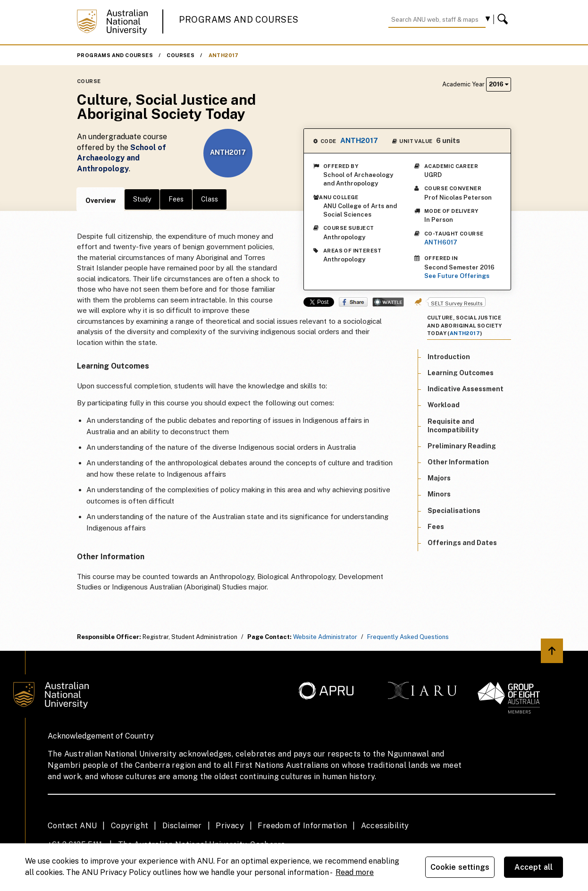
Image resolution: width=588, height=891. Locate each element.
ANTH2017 (224, 55)
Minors (439, 494)
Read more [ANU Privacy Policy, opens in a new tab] (355, 872)
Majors (439, 478)
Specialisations (454, 511)
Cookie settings (460, 867)
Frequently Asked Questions (408, 637)
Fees (176, 199)
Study (142, 199)
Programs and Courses (239, 20)
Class (210, 199)
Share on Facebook (353, 302)
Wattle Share (388, 302)
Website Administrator (325, 637)
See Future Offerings (457, 276)
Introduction (449, 357)
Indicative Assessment (466, 389)
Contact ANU (72, 826)
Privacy (230, 826)
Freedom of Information (302, 826)
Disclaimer (182, 826)
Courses (181, 55)
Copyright (130, 826)
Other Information (458, 462)
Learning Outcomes (461, 373)
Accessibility (385, 826)
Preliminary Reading (462, 446)
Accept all (534, 867)
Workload (444, 405)
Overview (101, 201)
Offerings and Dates (462, 543)
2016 (499, 84)
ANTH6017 (441, 242)
